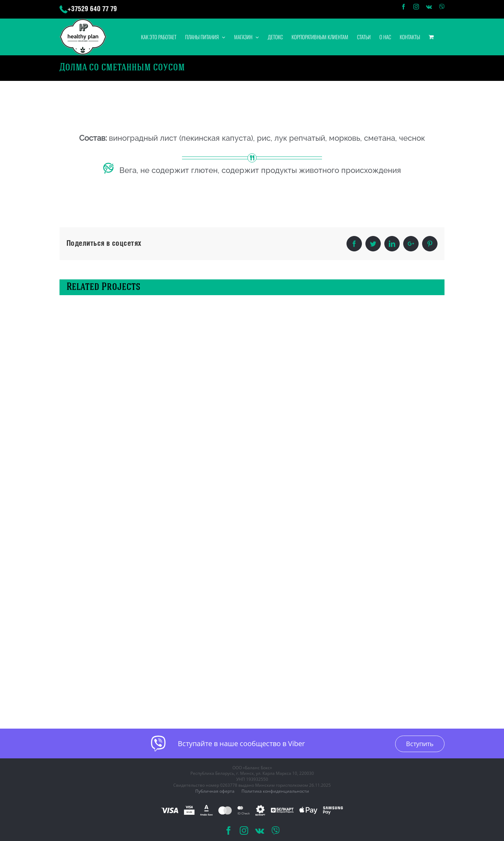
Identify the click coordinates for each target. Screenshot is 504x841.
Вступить (420, 744)
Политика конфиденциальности (275, 791)
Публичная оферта (215, 791)
